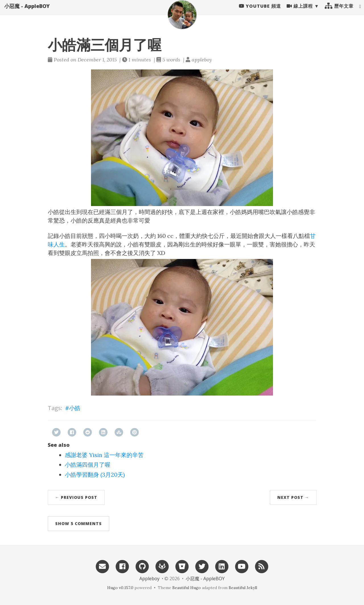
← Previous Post (76, 497)
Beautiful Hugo (187, 588)
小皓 (75, 408)
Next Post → (293, 497)
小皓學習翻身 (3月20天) (95, 475)
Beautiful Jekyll (243, 588)
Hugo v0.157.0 (120, 588)
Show (78, 523)
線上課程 (300, 11)
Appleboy (149, 579)
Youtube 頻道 (260, 11)
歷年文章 (339, 11)
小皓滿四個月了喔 (88, 465)
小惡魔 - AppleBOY (27, 11)
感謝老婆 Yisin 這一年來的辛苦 (104, 455)
